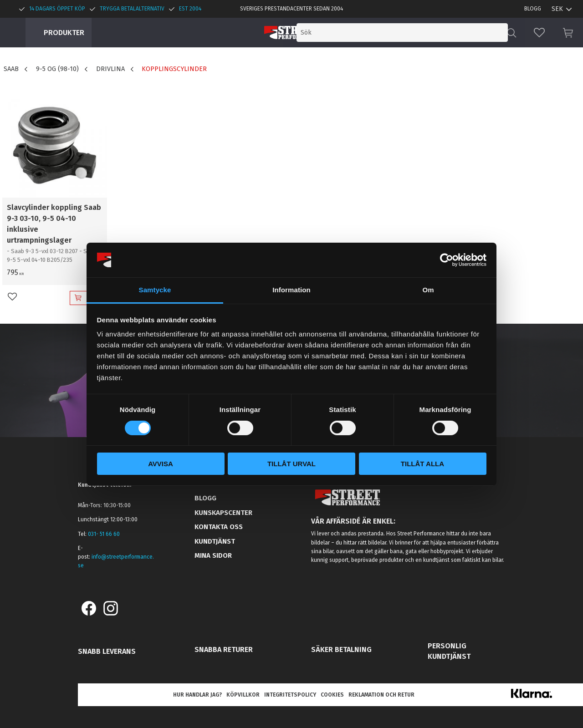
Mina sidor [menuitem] (213, 555)
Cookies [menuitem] (332, 695)
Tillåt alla (422, 464)
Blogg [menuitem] (533, 9)
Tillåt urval (291, 464)
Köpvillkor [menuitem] (243, 695)
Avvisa (161, 464)
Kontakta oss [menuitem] (219, 527)
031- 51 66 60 (104, 534)
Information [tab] (291, 290)
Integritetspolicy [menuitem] (290, 695)
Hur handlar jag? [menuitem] (197, 695)
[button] (539, 33)
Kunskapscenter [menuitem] (223, 513)
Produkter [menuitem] (64, 33)
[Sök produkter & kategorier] (432, 33)
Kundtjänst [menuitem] (215, 541)
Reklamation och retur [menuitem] (381, 695)
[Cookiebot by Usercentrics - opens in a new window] (447, 260)
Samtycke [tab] (155, 290)
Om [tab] (428, 290)
